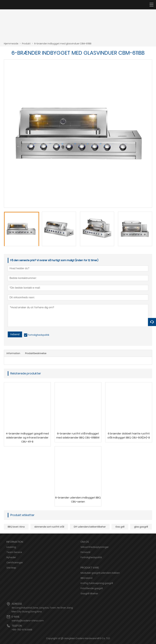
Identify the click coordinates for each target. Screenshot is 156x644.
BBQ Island (86, 578)
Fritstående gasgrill (92, 588)
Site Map (11, 568)
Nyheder (11, 557)
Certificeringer (15, 563)
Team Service (14, 552)
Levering (11, 547)
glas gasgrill (141, 527)
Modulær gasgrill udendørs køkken (100, 573)
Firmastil (85, 552)
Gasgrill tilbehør (89, 594)
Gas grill (120, 527)
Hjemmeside (11, 44)
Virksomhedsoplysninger (95, 547)
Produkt (26, 44)
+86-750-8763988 (22, 630)
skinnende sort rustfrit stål (49, 527)
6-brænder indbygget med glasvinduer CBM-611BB (63, 44)
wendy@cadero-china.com (28, 621)
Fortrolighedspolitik (39, 335)
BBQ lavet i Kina (16, 527)
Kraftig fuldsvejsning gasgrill (97, 583)
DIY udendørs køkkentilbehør (90, 527)
